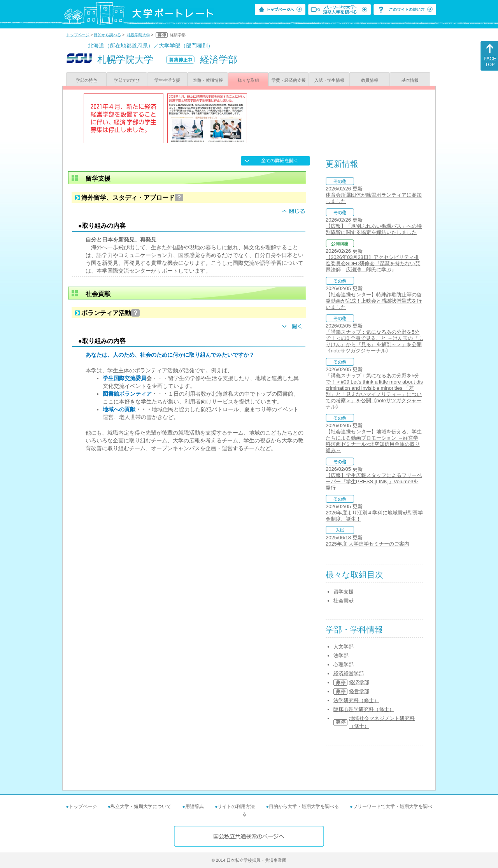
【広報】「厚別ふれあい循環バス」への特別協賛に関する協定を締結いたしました (374, 229)
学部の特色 (87, 80)
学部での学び (127, 80)
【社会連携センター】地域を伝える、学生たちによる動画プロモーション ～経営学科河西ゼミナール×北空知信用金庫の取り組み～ (374, 441)
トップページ (78, 35)
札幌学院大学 (139, 35)
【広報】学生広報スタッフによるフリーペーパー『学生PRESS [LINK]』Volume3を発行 (374, 482)
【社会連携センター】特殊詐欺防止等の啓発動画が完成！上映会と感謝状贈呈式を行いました (374, 301)
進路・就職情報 (208, 80)
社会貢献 (344, 601)
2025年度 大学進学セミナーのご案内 (367, 544)
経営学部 (359, 691)
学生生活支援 (167, 80)
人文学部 (344, 647)
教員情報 (370, 80)
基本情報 (410, 80)
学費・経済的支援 (289, 80)
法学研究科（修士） (356, 700)
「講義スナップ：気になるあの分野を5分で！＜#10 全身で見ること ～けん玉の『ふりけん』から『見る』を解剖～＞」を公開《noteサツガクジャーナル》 (374, 341)
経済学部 (359, 682)
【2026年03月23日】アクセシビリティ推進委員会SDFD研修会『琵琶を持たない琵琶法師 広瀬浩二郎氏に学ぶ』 (373, 263)
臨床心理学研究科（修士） (364, 709)
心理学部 (344, 665)
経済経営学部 (349, 673)
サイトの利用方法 (236, 806)
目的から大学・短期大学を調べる (304, 806)
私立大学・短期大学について (141, 806)
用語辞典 (195, 806)
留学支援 (344, 592)
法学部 (341, 656)
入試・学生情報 (329, 80)
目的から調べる (107, 35)
